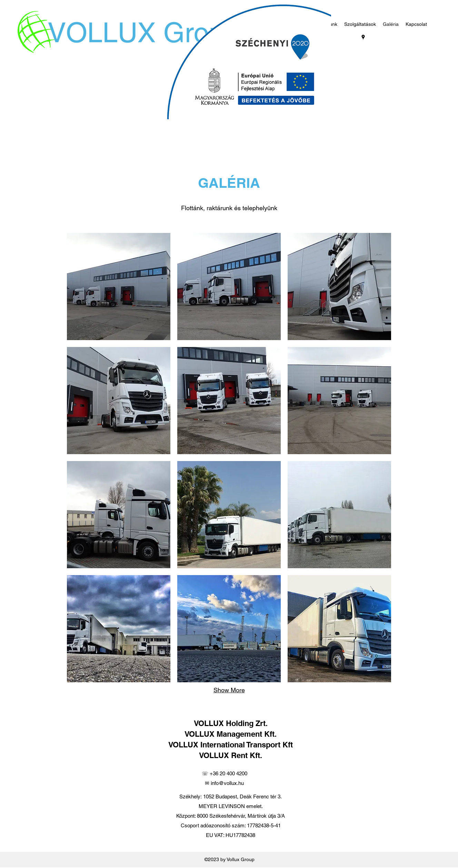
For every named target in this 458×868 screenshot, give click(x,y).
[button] (119, 287)
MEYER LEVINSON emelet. (231, 806)
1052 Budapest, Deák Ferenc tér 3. (242, 796)
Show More (229, 690)
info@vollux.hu (227, 783)
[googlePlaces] (363, 37)
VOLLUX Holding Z (227, 723)
